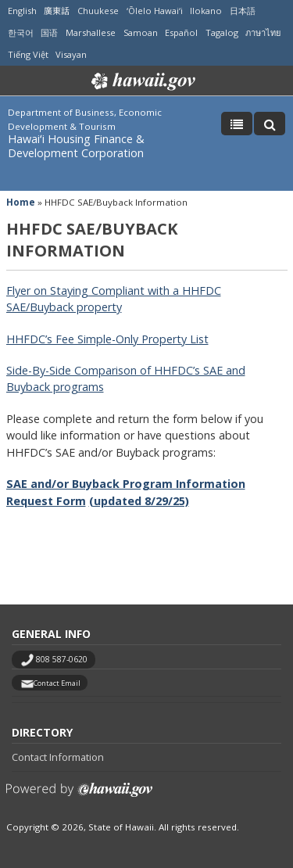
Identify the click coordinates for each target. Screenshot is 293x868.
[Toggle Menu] (237, 124)
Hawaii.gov (142, 81)
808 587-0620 (62, 659)
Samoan (141, 32)
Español (181, 32)
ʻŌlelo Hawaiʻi (155, 11)
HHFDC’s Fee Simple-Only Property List (107, 339)
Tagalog (222, 32)
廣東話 (57, 11)
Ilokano (206, 11)
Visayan (71, 54)
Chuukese (98, 11)
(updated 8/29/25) (139, 501)
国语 (49, 32)
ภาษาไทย (263, 32)
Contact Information (58, 757)
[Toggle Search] (270, 124)
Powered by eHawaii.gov (79, 796)
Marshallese (91, 32)
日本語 (243, 11)
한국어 (21, 32)
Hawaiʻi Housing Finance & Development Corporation (76, 146)
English (22, 11)
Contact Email (57, 683)
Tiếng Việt (28, 54)
